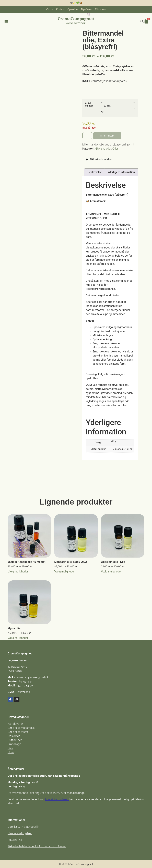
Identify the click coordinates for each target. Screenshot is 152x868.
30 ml (121, 449)
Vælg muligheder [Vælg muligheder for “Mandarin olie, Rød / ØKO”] (65, 572)
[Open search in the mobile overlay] (142, 21)
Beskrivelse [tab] (95, 172)
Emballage (14, 744)
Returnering (15, 840)
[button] (6, 21)
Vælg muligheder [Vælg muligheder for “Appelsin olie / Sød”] (111, 572)
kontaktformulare (56, 799)
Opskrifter (14, 736)
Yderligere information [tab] (121, 172)
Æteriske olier (103, 149)
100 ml (129, 449)
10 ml (114, 449)
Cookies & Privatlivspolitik (23, 827)
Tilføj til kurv (107, 136)
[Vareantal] (87, 136)
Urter (11, 752)
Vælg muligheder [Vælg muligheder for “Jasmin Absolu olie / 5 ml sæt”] (18, 572)
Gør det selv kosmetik (21, 728)
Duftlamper (15, 740)
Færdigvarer (15, 724)
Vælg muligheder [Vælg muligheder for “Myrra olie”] (18, 638)
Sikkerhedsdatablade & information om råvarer (37, 846)
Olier (115, 149)
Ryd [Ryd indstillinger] (102, 112)
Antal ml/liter (89, 105)
